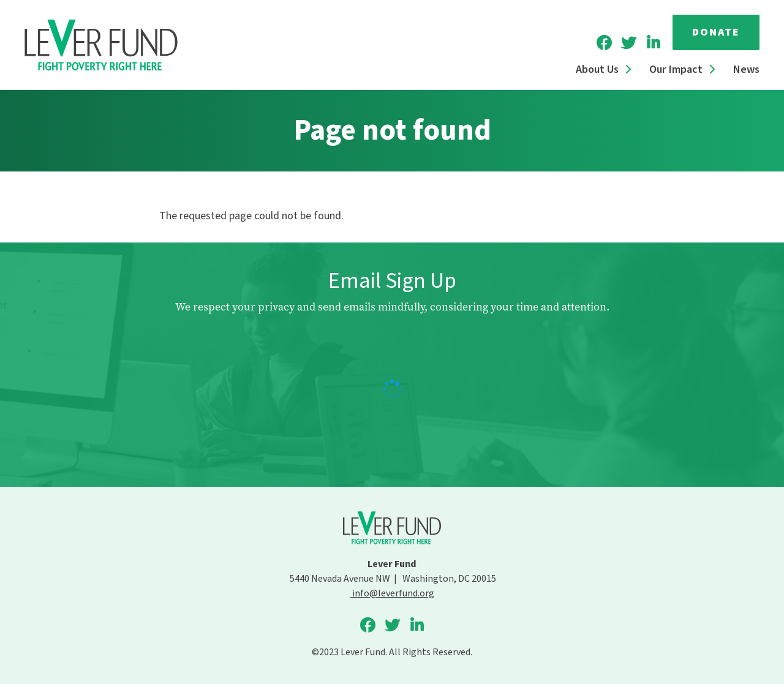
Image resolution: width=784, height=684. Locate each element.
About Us (597, 70)
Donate (716, 32)
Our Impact (676, 70)
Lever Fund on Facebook (604, 43)
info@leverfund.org (392, 593)
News (746, 70)
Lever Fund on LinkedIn (653, 43)
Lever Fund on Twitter (628, 43)
